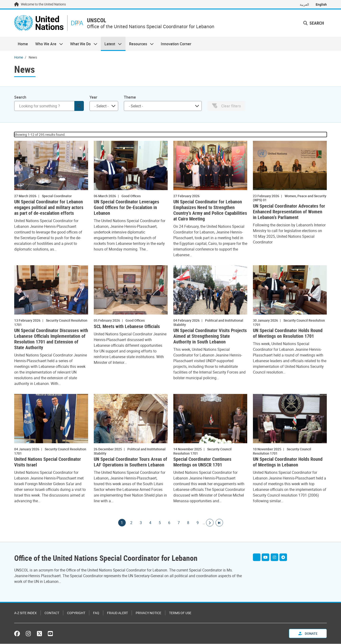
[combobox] (104, 106)
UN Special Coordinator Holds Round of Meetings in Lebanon (288, 462)
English (321, 4)
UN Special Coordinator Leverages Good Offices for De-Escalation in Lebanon (126, 208)
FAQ (96, 613)
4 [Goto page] (150, 523)
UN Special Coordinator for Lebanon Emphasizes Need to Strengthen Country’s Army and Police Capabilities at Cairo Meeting (210, 211)
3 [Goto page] (141, 523)
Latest (111, 44)
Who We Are (47, 44)
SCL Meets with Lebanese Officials (127, 327)
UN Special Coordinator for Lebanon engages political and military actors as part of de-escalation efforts (49, 208)
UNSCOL (98, 21)
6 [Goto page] (169, 523)
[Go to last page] (219, 523)
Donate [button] (308, 634)
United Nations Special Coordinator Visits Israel (48, 462)
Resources (140, 44)
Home (23, 44)
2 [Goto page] (131, 523)
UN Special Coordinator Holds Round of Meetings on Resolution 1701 (288, 334)
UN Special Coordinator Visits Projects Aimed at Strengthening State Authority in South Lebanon (210, 337)
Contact (52, 613)
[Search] (49, 106)
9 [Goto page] (198, 523)
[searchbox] (102, 106)
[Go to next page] (210, 523)
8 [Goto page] (188, 523)
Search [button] (314, 23)
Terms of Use (180, 613)
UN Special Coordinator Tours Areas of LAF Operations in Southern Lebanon (130, 462)
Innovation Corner (176, 44)
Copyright (76, 613)
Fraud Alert (117, 613)
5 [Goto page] (160, 523)
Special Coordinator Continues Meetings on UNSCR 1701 (202, 462)
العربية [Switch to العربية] (304, 4)
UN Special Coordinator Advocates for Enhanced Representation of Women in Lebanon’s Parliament (289, 212)
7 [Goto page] (179, 523)
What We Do (82, 44)
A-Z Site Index (25, 613)
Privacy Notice (148, 613)
